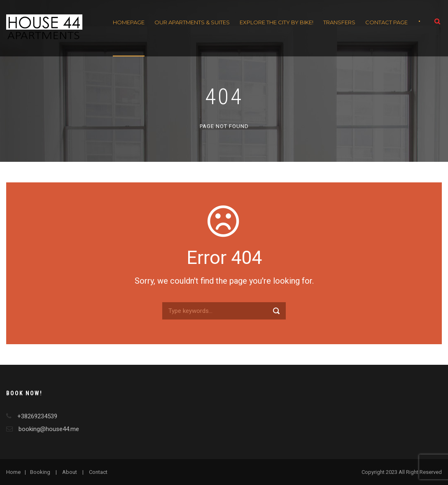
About (70, 472)
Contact (98, 472)
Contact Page (386, 22)
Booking (40, 472)
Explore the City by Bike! (276, 22)
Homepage (129, 22)
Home (13, 472)
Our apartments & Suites (192, 22)
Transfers (339, 22)
